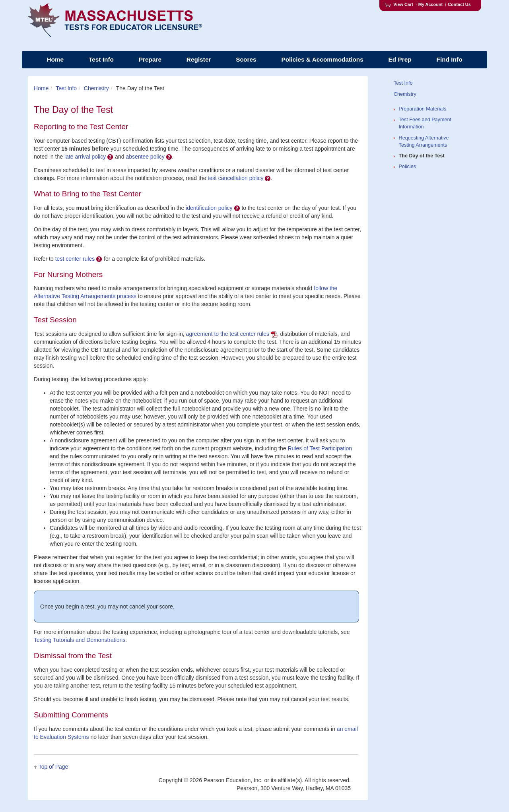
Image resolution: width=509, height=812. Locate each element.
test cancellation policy (239, 178)
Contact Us (459, 4)
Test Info (66, 88)
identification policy (213, 208)
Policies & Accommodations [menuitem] (322, 59)
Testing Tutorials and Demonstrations (80, 640)
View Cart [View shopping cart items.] (398, 4)
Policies (407, 167)
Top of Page (53, 767)
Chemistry (96, 88)
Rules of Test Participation (320, 448)
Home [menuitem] (55, 59)
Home (41, 88)
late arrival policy (89, 157)
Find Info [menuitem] (450, 59)
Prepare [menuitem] (150, 59)
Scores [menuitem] (246, 59)
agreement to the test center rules (232, 334)
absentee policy (149, 157)
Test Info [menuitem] (101, 59)
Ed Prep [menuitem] (400, 59)
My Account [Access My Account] (430, 4)
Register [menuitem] (199, 59)
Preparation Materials (423, 109)
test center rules (79, 259)
